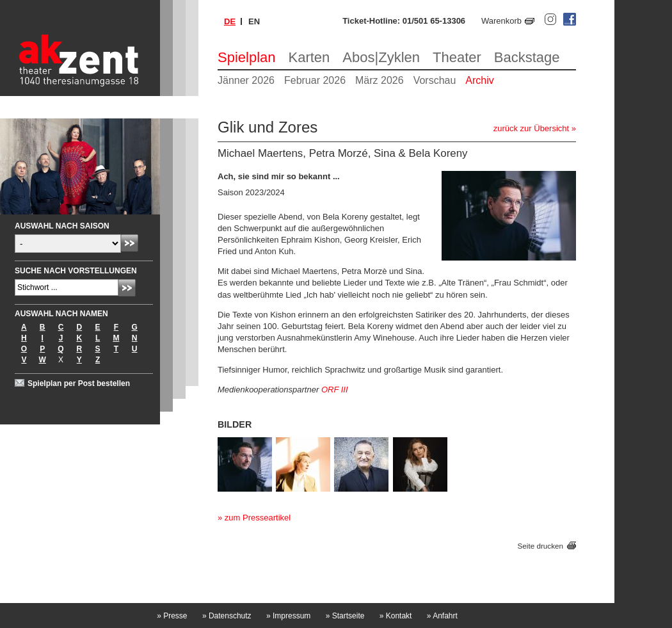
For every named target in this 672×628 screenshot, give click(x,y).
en (254, 21)
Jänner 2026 (246, 80)
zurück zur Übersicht (531, 128)
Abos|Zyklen (381, 57)
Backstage (527, 57)
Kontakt (396, 616)
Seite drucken (540, 546)
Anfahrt (442, 616)
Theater (457, 57)
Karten (309, 57)
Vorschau (435, 80)
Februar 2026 (315, 80)
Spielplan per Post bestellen (79, 383)
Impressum (288, 616)
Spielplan (247, 57)
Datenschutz (227, 616)
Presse (172, 616)
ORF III (335, 390)
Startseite (345, 616)
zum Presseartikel (258, 518)
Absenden (130, 243)
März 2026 (380, 80)
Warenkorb (501, 21)
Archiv (479, 80)
